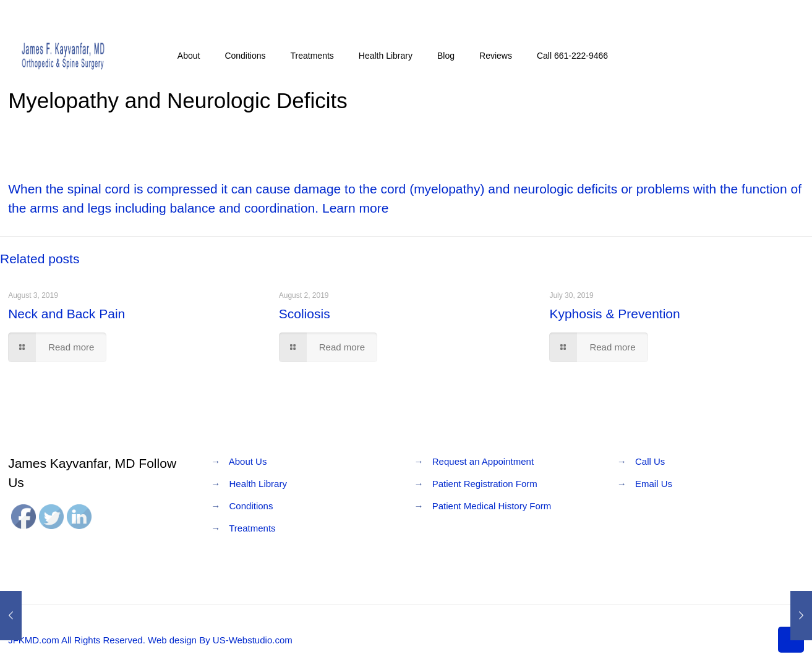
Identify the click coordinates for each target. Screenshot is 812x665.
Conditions (251, 506)
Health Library (258, 484)
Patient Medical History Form (492, 506)
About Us (248, 461)
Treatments (252, 528)
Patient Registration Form (485, 484)
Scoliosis (305, 314)
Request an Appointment (483, 461)
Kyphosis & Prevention (614, 314)
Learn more (355, 208)
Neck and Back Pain (66, 314)
